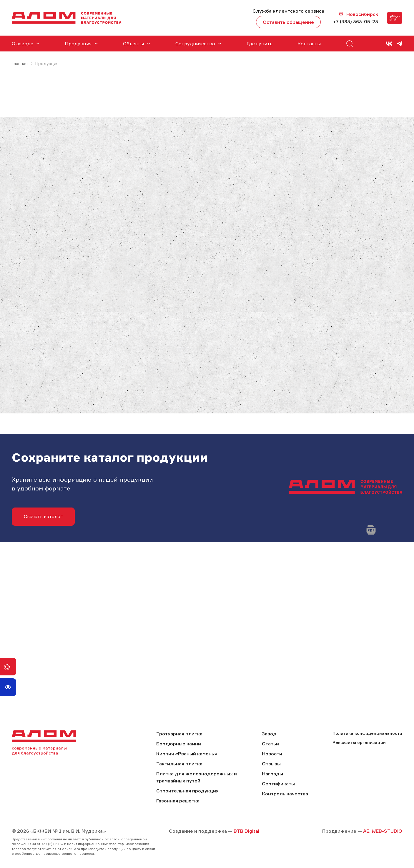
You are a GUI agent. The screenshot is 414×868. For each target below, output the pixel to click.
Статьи (270, 744)
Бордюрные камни (179, 744)
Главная (20, 63)
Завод (269, 734)
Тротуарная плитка (179, 734)
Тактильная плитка (179, 764)
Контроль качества (285, 794)
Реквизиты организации (359, 742)
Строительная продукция (187, 791)
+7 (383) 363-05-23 (356, 21)
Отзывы (271, 764)
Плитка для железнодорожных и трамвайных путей (197, 777)
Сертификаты (278, 784)
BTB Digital (246, 831)
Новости (272, 754)
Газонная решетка (178, 801)
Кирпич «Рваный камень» (187, 754)
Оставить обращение (288, 22)
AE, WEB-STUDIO (383, 831)
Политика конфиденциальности (367, 733)
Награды (272, 774)
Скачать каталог (43, 516)
